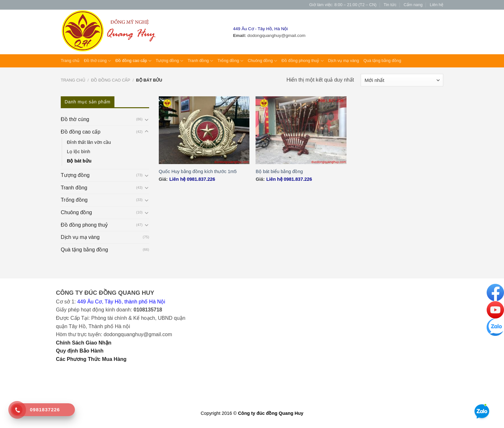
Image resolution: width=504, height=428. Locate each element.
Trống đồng (230, 61)
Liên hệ (437, 5)
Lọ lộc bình (78, 152)
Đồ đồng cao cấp (133, 61)
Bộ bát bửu (79, 161)
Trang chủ (70, 61)
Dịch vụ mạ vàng (344, 61)
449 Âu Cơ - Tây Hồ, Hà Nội (260, 29)
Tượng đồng (170, 61)
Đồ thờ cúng (97, 61)
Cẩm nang (413, 5)
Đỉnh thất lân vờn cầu (89, 142)
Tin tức (390, 5)
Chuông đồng (262, 61)
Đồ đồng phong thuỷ (303, 61)
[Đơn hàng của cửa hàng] (402, 80)
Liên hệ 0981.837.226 (192, 179)
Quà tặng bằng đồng (382, 61)
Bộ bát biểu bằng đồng (279, 171)
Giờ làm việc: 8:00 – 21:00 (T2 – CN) (343, 5)
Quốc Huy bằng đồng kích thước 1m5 (198, 171)
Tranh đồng (200, 61)
